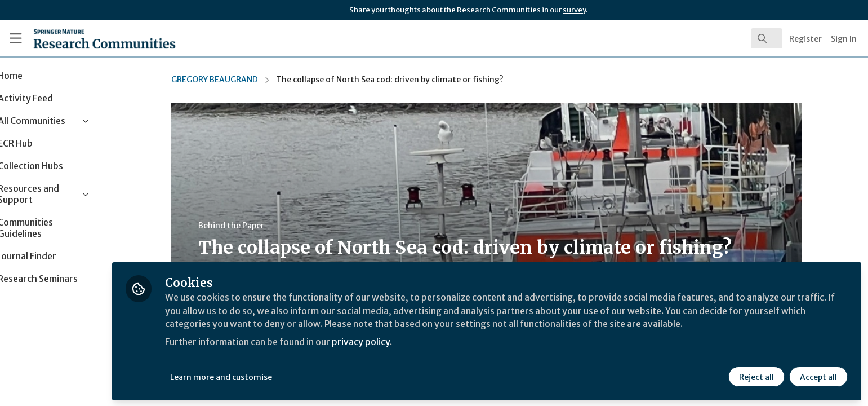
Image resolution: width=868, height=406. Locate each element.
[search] (767, 38)
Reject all (756, 376)
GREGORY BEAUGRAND (234, 80)
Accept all (818, 376)
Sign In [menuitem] (844, 39)
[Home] (90, 38)
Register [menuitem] (805, 39)
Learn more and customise (260, 376)
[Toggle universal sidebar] (16, 38)
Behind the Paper (251, 226)
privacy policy (401, 341)
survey (574, 10)
